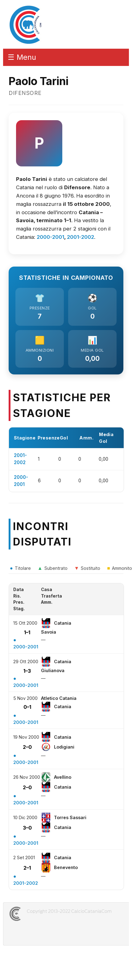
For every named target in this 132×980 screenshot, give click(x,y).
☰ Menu (22, 57)
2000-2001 (50, 237)
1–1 (27, 632)
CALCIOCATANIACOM (37, 914)
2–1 (27, 868)
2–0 (27, 747)
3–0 (27, 828)
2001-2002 (80, 237)
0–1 (27, 707)
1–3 (27, 671)
